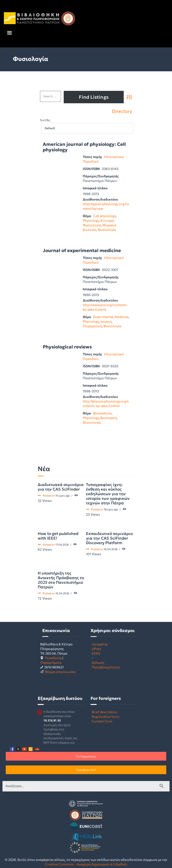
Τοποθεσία (53, 658)
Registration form (105, 716)
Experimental (103, 317)
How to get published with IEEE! (58, 536)
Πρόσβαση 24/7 (86, 770)
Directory (122, 111)
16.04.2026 (111, 549)
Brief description (105, 712)
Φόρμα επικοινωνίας (60, 672)
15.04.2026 (62, 593)
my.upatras (100, 644)
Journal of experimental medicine (82, 251)
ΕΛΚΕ (96, 653)
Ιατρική (106, 321)
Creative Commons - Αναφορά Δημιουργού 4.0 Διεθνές (86, 864)
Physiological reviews (67, 347)
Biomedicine (102, 413)
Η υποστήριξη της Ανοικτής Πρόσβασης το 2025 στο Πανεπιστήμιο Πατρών (61, 580)
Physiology (91, 220)
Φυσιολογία (107, 230)
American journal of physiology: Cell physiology (84, 147)
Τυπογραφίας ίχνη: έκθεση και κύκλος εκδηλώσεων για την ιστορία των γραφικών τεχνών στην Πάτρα (108, 494)
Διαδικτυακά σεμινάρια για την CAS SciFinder (61, 487)
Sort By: (45, 120)
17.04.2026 (62, 544)
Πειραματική (92, 326)
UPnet (96, 649)
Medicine (122, 317)
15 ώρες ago (63, 495)
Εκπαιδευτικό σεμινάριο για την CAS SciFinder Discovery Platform (109, 538)
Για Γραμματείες (86, 756)
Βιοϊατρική (109, 418)
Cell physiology (105, 216)
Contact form (102, 721)
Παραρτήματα (51, 662)
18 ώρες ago (111, 509)
